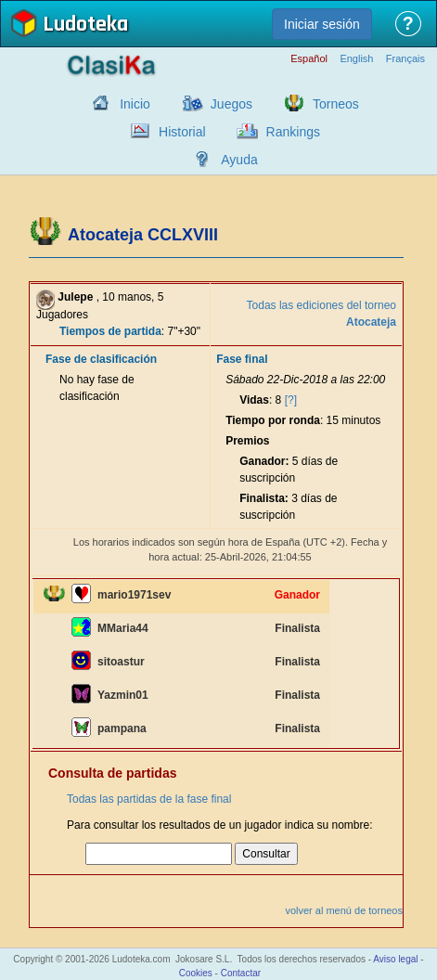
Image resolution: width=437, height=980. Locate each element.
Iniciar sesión (322, 24)
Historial (182, 132)
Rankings (293, 132)
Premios (247, 441)
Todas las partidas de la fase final (149, 799)
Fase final (242, 359)
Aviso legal (395, 959)
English (356, 59)
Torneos (336, 104)
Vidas (254, 400)
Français (405, 59)
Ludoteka (85, 26)
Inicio (135, 104)
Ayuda (239, 160)
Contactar (241, 973)
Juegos (231, 104)
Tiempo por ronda (273, 420)
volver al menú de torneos (344, 910)
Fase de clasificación (101, 359)
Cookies (196, 973)
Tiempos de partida (110, 331)
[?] (291, 400)
